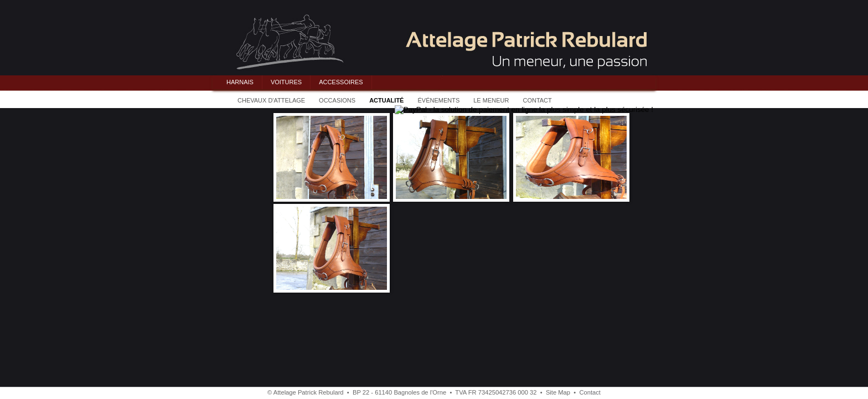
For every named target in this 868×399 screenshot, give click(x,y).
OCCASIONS (337, 100)
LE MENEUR (491, 100)
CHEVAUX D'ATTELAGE (271, 100)
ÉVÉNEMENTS (438, 100)
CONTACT (537, 100)
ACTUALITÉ (386, 100)
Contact (590, 392)
